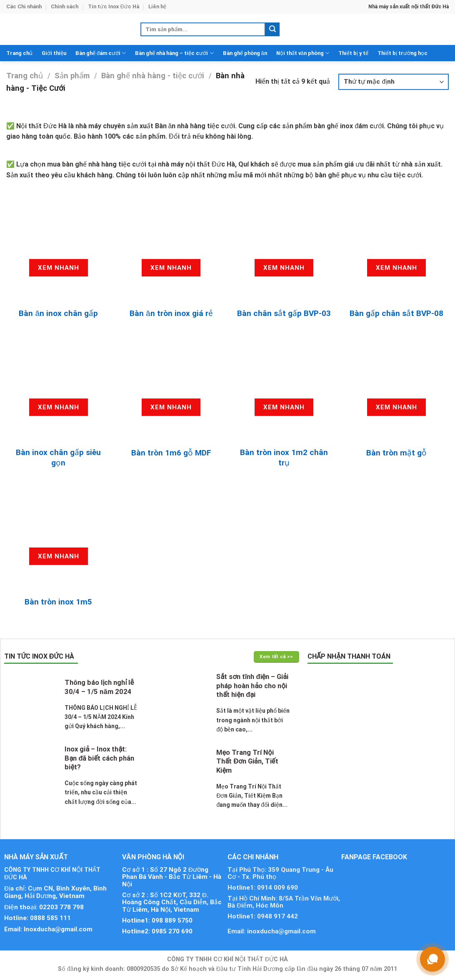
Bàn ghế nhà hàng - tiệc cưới (153, 76)
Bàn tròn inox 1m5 (58, 602)
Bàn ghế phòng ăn (245, 53)
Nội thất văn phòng (303, 53)
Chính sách (65, 6)
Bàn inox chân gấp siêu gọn (58, 458)
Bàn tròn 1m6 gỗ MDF (171, 453)
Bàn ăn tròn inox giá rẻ (171, 313)
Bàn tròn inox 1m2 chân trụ (284, 458)
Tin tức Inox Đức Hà (114, 6)
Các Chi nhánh (24, 6)
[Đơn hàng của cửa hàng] (394, 82)
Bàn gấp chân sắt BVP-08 (396, 313)
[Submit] (272, 30)
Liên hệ (157, 6)
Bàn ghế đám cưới (101, 53)
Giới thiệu (54, 53)
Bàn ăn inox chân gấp (58, 313)
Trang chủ (19, 53)
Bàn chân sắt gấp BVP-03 (284, 313)
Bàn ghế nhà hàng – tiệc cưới (174, 53)
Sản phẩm (72, 76)
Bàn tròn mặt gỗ (396, 453)
